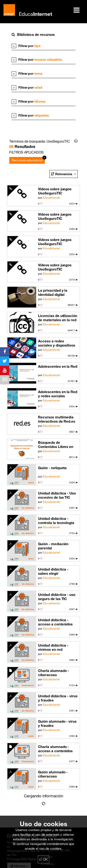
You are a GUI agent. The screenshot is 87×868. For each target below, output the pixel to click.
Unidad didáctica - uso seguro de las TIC (57, 597)
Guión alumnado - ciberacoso (53, 774)
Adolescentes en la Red (58, 366)
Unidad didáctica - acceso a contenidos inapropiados (55, 622)
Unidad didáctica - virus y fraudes (58, 698)
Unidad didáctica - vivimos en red (53, 647)
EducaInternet (51, 197)
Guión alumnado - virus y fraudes (57, 723)
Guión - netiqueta (52, 468)
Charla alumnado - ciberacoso (53, 673)
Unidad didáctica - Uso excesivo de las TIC (57, 495)
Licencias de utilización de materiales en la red (58, 318)
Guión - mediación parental (53, 546)
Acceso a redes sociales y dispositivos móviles (57, 343)
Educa (35, 14)
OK (44, 859)
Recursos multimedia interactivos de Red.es (57, 419)
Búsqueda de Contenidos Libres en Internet (56, 445)
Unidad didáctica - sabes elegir (53, 571)
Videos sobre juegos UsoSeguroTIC (55, 191)
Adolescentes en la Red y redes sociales (58, 394)
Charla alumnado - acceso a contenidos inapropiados (55, 749)
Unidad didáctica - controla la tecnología (56, 521)
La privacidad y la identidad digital (53, 292)
